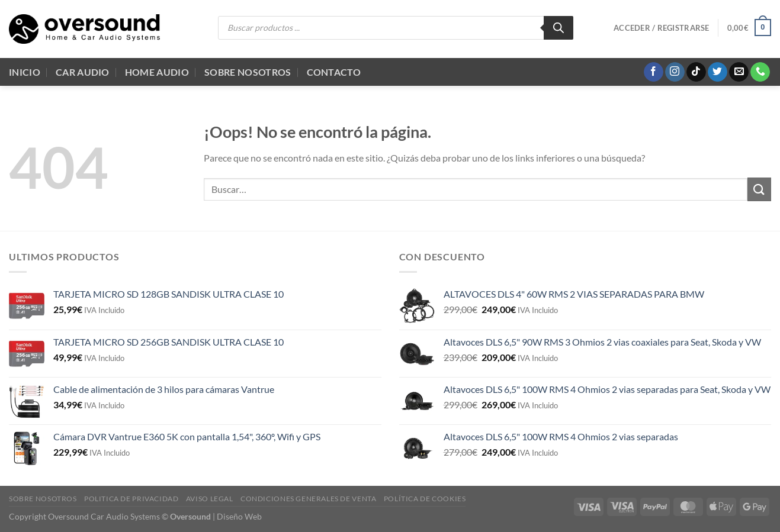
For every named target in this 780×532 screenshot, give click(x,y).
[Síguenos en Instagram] (675, 72)
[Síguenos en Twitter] (718, 72)
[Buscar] (558, 28)
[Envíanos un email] (739, 72)
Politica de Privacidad (131, 499)
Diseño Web (239, 516)
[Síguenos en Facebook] (654, 72)
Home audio (157, 72)
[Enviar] (759, 189)
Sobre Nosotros (248, 72)
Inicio (25, 72)
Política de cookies (425, 499)
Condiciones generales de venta (308, 499)
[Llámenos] (760, 72)
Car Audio (83, 72)
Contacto (334, 72)
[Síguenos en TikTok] (696, 72)
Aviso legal (210, 499)
